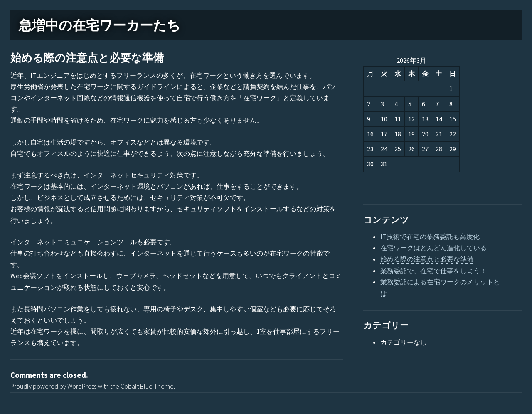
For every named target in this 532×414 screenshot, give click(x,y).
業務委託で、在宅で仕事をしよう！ (433, 271)
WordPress (82, 386)
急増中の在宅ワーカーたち (100, 25)
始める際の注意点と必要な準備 (87, 58)
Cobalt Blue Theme (147, 386)
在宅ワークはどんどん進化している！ (437, 248)
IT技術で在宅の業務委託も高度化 (430, 237)
